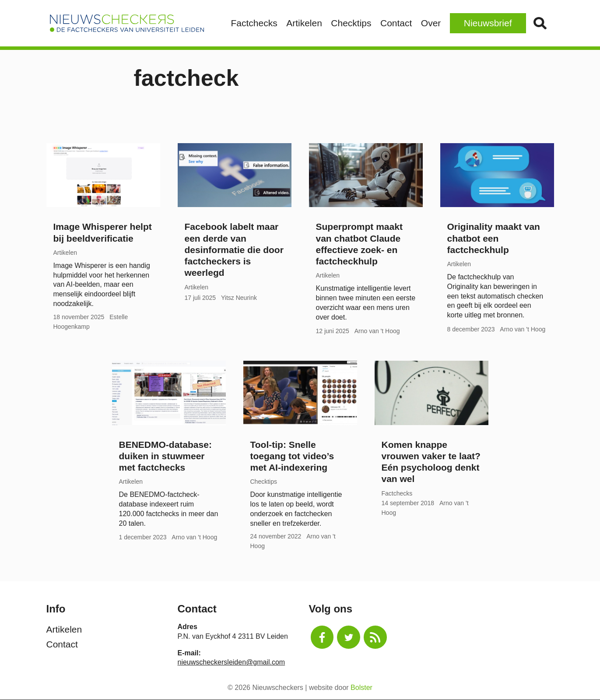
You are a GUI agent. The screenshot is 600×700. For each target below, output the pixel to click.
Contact (396, 23)
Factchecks (254, 23)
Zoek (540, 23)
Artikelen (304, 23)
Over (431, 23)
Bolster (361, 688)
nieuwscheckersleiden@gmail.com (232, 662)
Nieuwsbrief (488, 23)
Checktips (351, 23)
